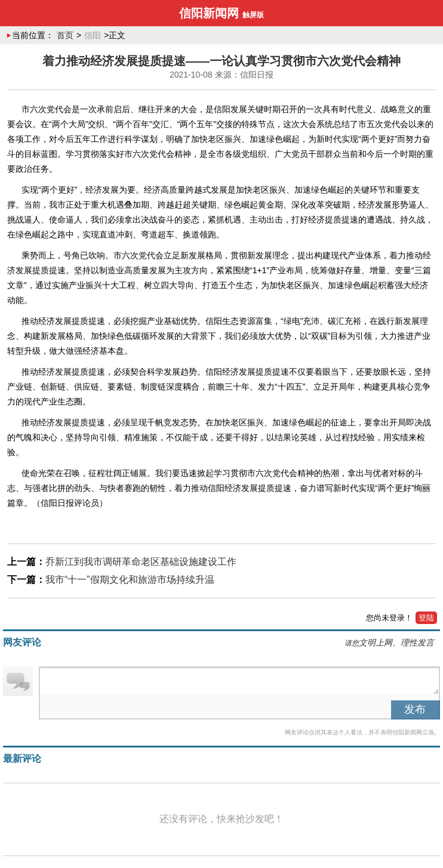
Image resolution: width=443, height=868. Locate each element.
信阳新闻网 (209, 13)
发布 (415, 709)
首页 (65, 35)
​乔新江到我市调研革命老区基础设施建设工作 (141, 562)
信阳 (93, 35)
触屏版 (253, 15)
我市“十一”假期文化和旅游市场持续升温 (130, 580)
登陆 (426, 618)
